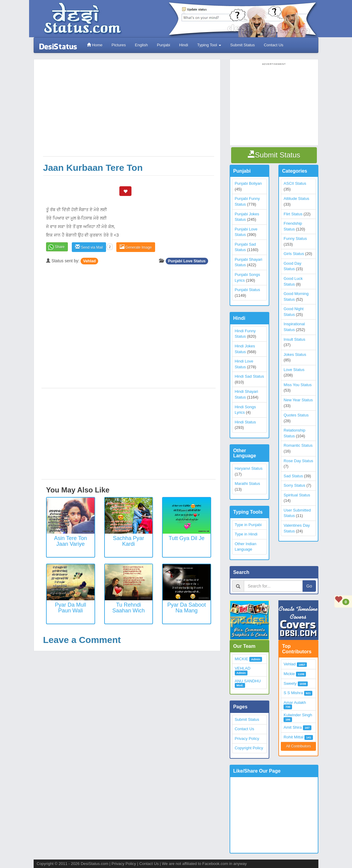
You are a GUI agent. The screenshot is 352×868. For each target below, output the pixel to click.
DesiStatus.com (94, 864)
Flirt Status (293, 214)
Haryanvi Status (249, 468)
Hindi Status (245, 422)
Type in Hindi (246, 534)
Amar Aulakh (295, 702)
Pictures (119, 45)
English (141, 45)
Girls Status (294, 254)
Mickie (289, 674)
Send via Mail (89, 247)
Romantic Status (298, 445)
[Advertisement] (129, 111)
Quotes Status (296, 415)
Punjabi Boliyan (248, 183)
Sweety (290, 683)
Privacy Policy (247, 739)
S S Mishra (293, 693)
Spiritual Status (297, 495)
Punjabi (163, 45)
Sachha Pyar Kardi (129, 541)
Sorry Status (294, 485)
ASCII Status (295, 183)
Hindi (184, 45)
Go (309, 586)
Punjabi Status (247, 290)
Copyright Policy (249, 748)
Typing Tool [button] (209, 45)
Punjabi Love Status (187, 261)
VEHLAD (243, 668)
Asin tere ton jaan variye (71, 541)
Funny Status (295, 239)
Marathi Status (247, 484)
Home (95, 45)
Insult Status (294, 339)
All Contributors (298, 746)
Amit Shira (293, 727)
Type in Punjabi (248, 525)
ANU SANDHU (248, 681)
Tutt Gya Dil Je (187, 538)
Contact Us (274, 45)
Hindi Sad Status (249, 376)
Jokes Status (295, 354)
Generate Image (136, 247)
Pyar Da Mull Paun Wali (70, 608)
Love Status (294, 370)
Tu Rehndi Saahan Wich (129, 608)
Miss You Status (298, 385)
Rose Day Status (298, 461)
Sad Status (293, 476)
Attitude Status (296, 199)
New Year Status (298, 400)
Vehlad (89, 261)
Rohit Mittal (293, 737)
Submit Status (242, 45)
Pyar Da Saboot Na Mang (186, 608)
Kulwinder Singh (298, 715)
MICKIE (242, 659)
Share (60, 247)
